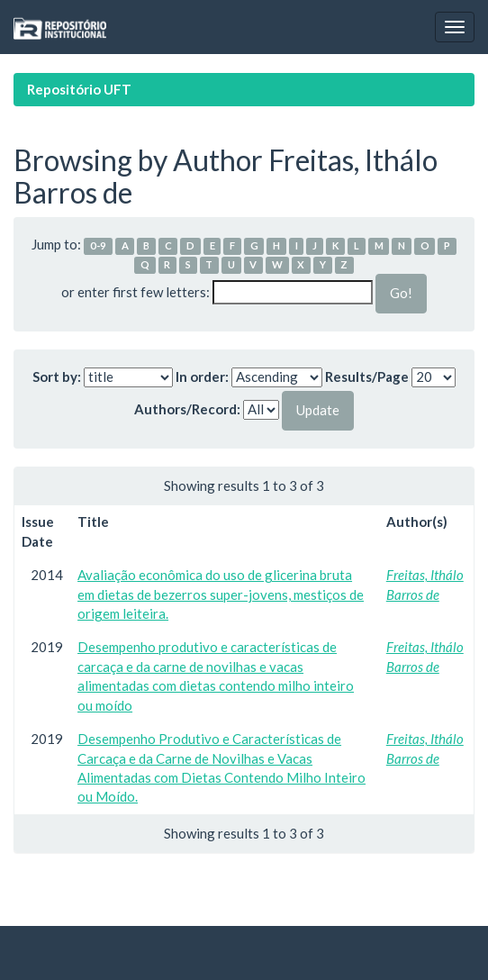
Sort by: (57, 377)
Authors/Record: (187, 409)
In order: (202, 377)
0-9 (98, 245)
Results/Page (367, 377)
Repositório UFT (79, 89)
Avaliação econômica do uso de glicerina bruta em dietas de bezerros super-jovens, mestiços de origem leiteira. (221, 594)
